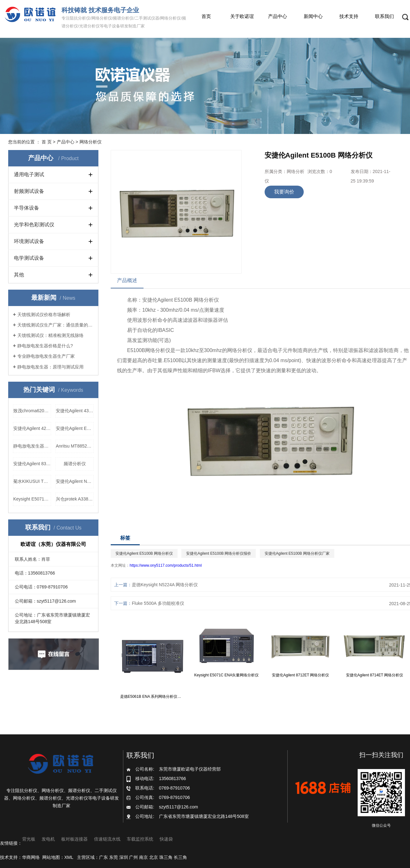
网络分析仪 (91, 142)
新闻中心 (313, 16)
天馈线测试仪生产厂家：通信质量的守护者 (56, 325)
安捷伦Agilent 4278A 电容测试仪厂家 (32, 428)
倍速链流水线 (107, 839)
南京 (143, 857)
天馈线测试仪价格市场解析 (44, 315)
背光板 (29, 839)
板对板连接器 (74, 839)
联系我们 (384, 16)
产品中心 (278, 16)
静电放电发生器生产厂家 (32, 446)
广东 (103, 857)
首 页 (47, 142)
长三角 (180, 857)
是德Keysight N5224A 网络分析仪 (165, 585)
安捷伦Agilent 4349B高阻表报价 (75, 411)
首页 (206, 16)
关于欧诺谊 (242, 16)
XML (69, 857)
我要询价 (284, 192)
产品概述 (127, 280)
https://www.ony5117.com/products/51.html (166, 565)
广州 (133, 857)
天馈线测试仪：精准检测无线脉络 (50, 335)
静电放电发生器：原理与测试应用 (50, 367)
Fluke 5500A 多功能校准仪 (158, 603)
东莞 (114, 857)
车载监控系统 (140, 839)
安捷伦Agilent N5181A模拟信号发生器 (75, 481)
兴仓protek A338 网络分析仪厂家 (75, 499)
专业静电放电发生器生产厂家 (46, 356)
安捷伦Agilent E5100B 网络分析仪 (144, 553)
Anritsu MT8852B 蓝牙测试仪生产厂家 (75, 446)
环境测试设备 (29, 241)
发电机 (48, 839)
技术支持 (349, 16)
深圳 (124, 857)
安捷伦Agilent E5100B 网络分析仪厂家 (297, 553)
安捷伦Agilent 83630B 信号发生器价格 (32, 464)
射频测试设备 (29, 191)
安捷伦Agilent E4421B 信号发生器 (75, 428)
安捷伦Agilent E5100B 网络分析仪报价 (219, 553)
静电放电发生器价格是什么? (45, 346)
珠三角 (166, 857)
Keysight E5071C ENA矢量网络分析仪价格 (32, 499)
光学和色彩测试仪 (34, 225)
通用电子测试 (29, 174)
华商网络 (31, 857)
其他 (19, 275)
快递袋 (166, 839)
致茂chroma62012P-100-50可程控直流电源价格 (32, 411)
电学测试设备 (29, 258)
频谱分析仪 (75, 464)
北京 (154, 857)
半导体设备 (26, 208)
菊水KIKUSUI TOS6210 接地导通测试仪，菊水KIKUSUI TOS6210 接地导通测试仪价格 (32, 481)
